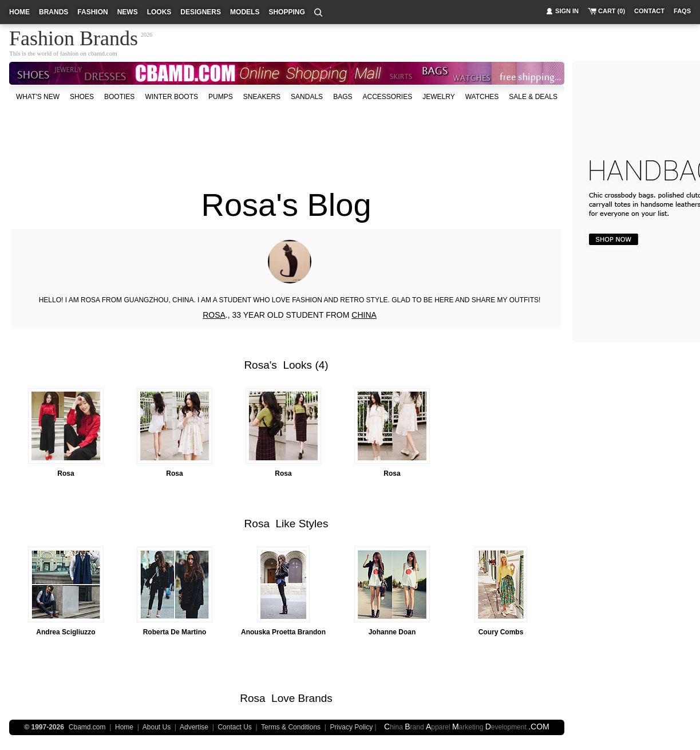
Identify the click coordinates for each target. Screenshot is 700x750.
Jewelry (438, 97)
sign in (567, 11)
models (245, 12)
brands (54, 12)
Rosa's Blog (286, 205)
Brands (315, 698)
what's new (38, 97)
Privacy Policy (352, 727)
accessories (387, 97)
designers (201, 12)
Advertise (194, 727)
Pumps (221, 97)
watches (482, 97)
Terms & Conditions (291, 727)
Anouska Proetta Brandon (283, 632)
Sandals (307, 97)
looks (159, 12)
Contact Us (234, 727)
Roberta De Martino (175, 632)
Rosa (256, 365)
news (128, 12)
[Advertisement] (287, 140)
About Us (157, 727)
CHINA (364, 315)
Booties (119, 97)
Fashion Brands (74, 37)
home (19, 12)
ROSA (214, 315)
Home (124, 727)
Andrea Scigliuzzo (66, 632)
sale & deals (533, 97)
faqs (682, 11)
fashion (92, 12)
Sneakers (262, 97)
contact (649, 11)
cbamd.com (103, 53)
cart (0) (612, 11)
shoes (82, 97)
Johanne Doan (392, 632)
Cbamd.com (87, 727)
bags (343, 97)
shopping (286, 12)
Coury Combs (501, 632)
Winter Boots (171, 97)
